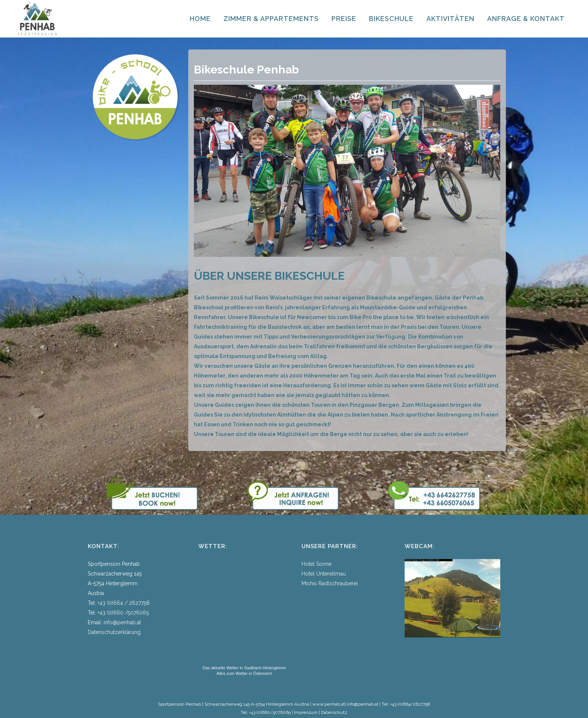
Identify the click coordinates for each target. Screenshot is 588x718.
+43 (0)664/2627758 (410, 704)
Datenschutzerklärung (114, 632)
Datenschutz (334, 712)
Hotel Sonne (316, 564)
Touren (225, 434)
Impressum (306, 712)
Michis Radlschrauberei (330, 583)
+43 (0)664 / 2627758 (124, 603)
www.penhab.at (328, 704)
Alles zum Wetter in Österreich (244, 673)
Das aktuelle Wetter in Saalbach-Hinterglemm (244, 668)
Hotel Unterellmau (324, 574)
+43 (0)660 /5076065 (123, 613)
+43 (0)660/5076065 (270, 712)
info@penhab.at (122, 622)
